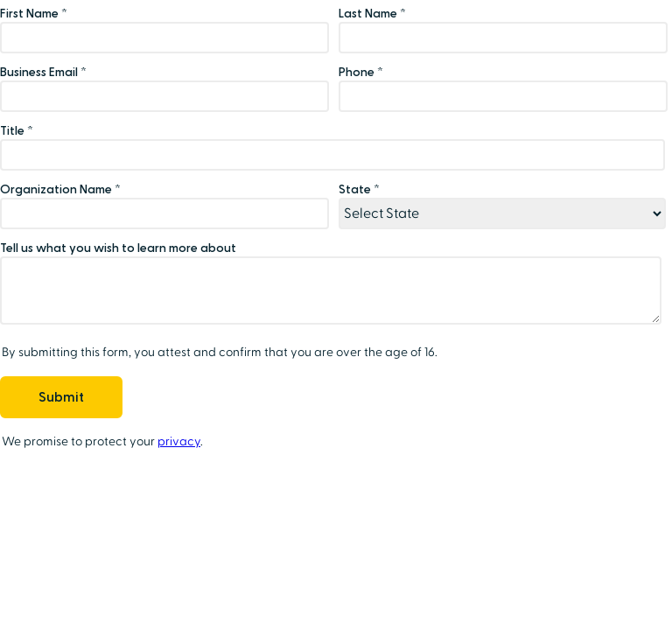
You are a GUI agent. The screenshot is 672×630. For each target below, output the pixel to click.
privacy (179, 441)
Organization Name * (60, 189)
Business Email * (43, 72)
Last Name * (372, 14)
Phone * (361, 72)
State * (359, 189)
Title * (17, 131)
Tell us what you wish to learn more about (118, 248)
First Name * (34, 14)
